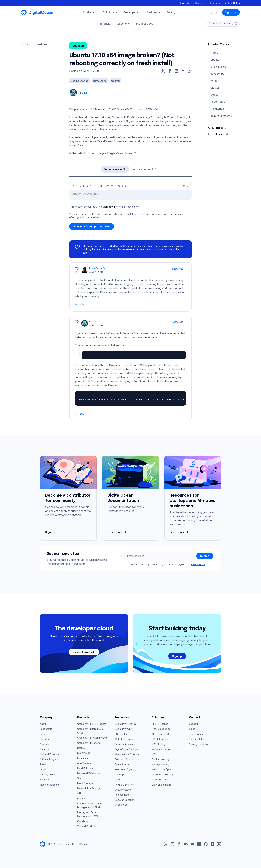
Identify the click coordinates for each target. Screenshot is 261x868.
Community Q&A (123, 729)
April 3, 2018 (96, 272)
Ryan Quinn (95, 268)
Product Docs (145, 24)
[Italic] (77, 186)
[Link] (87, 186)
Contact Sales (232, 3)
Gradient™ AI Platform (89, 743)
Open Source (122, 764)
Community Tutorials (126, 724)
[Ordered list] (112, 186)
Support (194, 724)
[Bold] (73, 186)
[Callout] (119, 186)
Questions (123, 24)
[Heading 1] (98, 186)
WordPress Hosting (162, 775)
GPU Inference (160, 739)
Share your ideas (198, 744)
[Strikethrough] (84, 186)
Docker (215, 95)
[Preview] (184, 186)
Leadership (46, 729)
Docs (189, 3)
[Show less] (185, 269)
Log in (213, 12)
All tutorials (217, 109)
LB (86, 93)
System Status (197, 739)
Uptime (81, 798)
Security (44, 780)
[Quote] (115, 186)
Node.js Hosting (160, 764)
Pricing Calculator (124, 785)
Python (215, 81)
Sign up (231, 12)
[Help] (188, 186)
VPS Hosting (159, 744)
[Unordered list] (108, 186)
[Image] (91, 186)
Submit (205, 556)
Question (78, 46)
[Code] (126, 186)
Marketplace (121, 775)
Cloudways (83, 821)
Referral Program (49, 754)
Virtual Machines (161, 780)
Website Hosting (161, 749)
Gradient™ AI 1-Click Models (92, 738)
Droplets (82, 748)
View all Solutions (161, 785)
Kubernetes (218, 102)
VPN (154, 754)
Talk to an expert (221, 116)
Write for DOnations (125, 739)
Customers (46, 744)
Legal (43, 769)
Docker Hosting (160, 759)
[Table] (122, 186)
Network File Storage (89, 788)
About (43, 724)
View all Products (87, 826)
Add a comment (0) (145, 169)
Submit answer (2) (115, 169)
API (79, 793)
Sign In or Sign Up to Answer (92, 226)
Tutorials (105, 24)
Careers (199, 3)
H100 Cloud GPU (161, 729)
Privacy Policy (198, 564)
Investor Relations (50, 785)
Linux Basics (218, 67)
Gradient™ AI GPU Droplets (92, 724)
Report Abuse (197, 734)
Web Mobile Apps (162, 769)
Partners (45, 749)
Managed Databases (89, 773)
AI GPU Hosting (160, 724)
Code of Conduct (124, 800)
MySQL (215, 88)
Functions (82, 758)
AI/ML (214, 53)
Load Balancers (86, 768)
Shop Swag (121, 805)
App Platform (84, 763)
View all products (84, 652)
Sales (192, 729)
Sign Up (52, 532)
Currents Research (125, 744)
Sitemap (84, 844)
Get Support (214, 3)
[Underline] (80, 186)
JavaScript (217, 74)
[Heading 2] (101, 186)
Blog (181, 3)
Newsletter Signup (125, 769)
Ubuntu (215, 60)
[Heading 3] (105, 186)
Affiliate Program (49, 759)
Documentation (123, 790)
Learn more (117, 532)
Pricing (118, 780)
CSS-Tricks (121, 734)
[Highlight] (94, 186)
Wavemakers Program (127, 754)
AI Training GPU (160, 734)
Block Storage (85, 783)
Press (43, 764)
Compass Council (124, 759)
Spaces (81, 778)
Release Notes (123, 795)
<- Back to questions (34, 44)
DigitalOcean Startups (126, 749)
